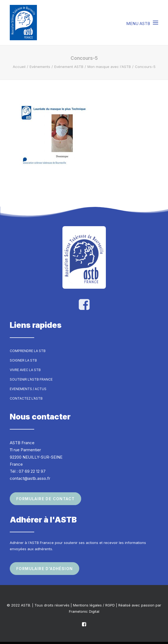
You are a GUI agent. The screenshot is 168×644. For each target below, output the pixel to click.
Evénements (40, 67)
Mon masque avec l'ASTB (109, 67)
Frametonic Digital (84, 611)
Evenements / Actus (28, 389)
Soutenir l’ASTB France (31, 379)
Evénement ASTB (69, 67)
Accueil (19, 67)
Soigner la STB (23, 360)
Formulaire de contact (45, 499)
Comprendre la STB (28, 351)
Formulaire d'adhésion (45, 569)
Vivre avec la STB (25, 370)
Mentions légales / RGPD (94, 605)
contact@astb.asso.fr (30, 478)
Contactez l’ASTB (26, 398)
